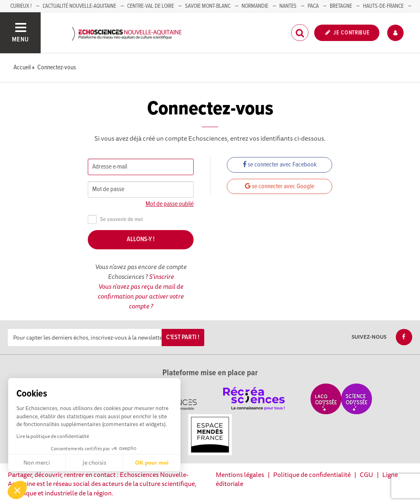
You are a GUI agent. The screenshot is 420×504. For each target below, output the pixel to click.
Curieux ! (21, 6)
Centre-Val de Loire (151, 6)
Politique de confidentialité (312, 474)
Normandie (255, 6)
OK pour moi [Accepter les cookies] (152, 463)
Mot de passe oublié (170, 204)
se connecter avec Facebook (280, 165)
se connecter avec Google (280, 186)
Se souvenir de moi (115, 220)
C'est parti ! (183, 337)
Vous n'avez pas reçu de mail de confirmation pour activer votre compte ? (141, 296)
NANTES (288, 6)
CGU (366, 474)
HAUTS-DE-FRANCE (383, 6)
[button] (17, 490)
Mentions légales (240, 474)
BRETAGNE (341, 6)
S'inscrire (161, 276)
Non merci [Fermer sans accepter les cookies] (37, 463)
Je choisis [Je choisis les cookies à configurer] (94, 463)
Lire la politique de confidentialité (53, 436)
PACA (313, 6)
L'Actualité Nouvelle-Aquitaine (79, 6)
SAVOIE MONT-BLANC (208, 6)
